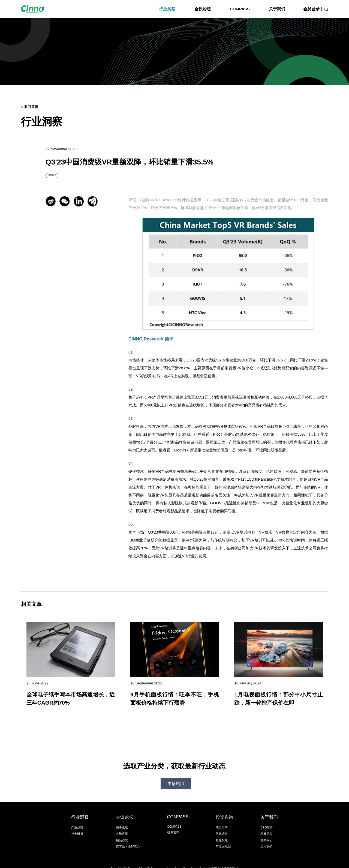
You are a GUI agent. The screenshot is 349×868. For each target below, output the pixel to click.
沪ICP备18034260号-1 (224, 860)
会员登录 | (312, 9)
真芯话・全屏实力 (128, 838)
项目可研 (222, 819)
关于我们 (277, 9)
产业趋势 (77, 819)
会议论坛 (203, 9)
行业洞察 (167, 9)
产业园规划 (223, 838)
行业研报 (77, 825)
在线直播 (122, 825)
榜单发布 (173, 824)
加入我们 (266, 838)
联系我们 (266, 832)
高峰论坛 (122, 819)
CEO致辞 (267, 819)
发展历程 (266, 825)
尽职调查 (222, 825)
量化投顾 (222, 832)
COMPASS (240, 9)
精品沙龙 (122, 832)
